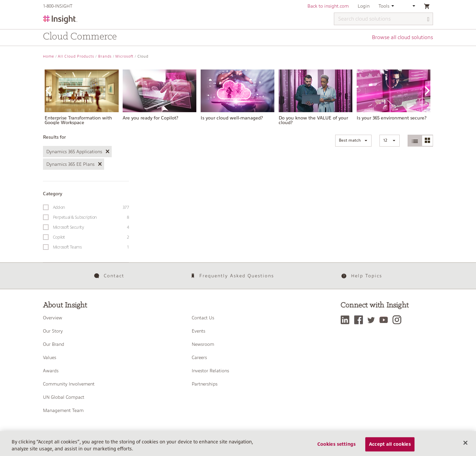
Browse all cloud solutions (402, 37)
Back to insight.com (328, 6)
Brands (105, 56)
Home (49, 56)
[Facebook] (360, 320)
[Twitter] (373, 320)
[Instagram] (398, 320)
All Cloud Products (76, 56)
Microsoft (124, 56)
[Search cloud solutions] (383, 19)
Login (364, 6)
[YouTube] (385, 320)
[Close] (465, 448)
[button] (353, 141)
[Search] (428, 19)
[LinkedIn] (347, 320)
